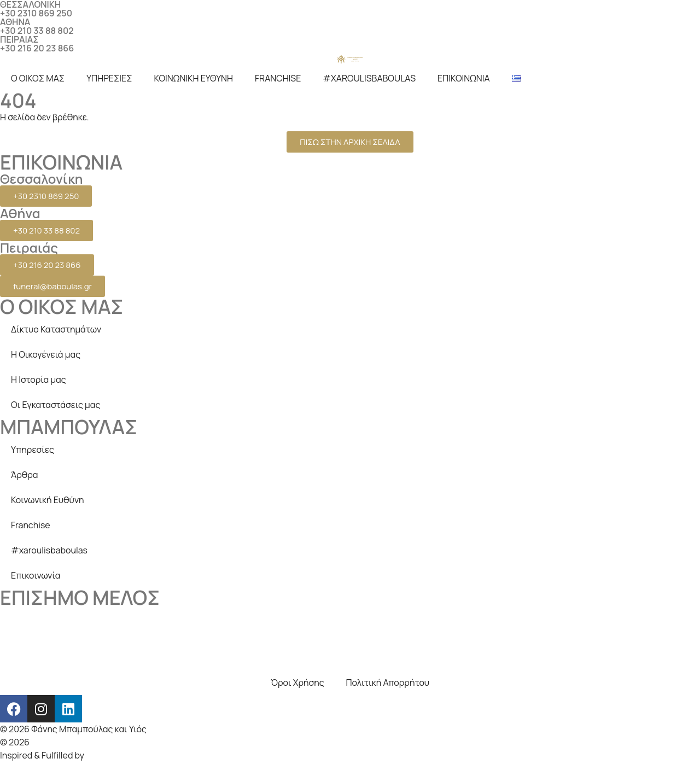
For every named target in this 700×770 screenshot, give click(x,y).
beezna (101, 755)
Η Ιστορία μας (39, 380)
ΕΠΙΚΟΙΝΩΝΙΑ (464, 78)
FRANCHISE (278, 78)
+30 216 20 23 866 (37, 48)
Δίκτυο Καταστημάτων (56, 329)
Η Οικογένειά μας (46, 354)
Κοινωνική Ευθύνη (48, 500)
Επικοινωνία (36, 575)
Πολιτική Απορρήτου (388, 682)
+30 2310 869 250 (36, 13)
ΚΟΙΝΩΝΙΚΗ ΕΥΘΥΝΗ (194, 78)
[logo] (350, 59)
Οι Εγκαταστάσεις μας (56, 405)
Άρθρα (25, 475)
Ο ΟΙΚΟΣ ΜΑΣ (38, 78)
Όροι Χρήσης (297, 682)
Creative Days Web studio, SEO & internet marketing (135, 742)
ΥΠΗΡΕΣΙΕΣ (109, 78)
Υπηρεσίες (33, 450)
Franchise (31, 525)
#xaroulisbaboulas (49, 550)
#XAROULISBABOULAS (369, 78)
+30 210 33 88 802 (37, 31)
